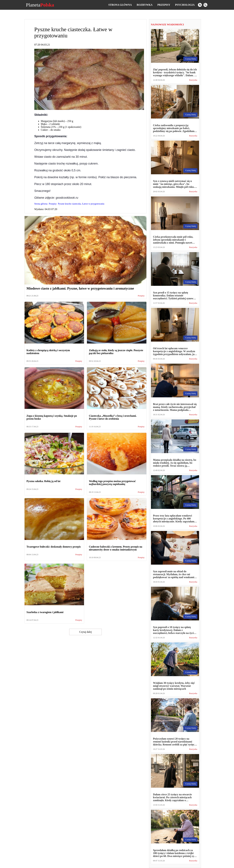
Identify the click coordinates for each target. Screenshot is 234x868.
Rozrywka (145, 5)
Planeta (40, 5)
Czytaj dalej (86, 632)
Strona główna (120, 5)
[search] (205, 5)
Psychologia (185, 5)
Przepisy (164, 5)
